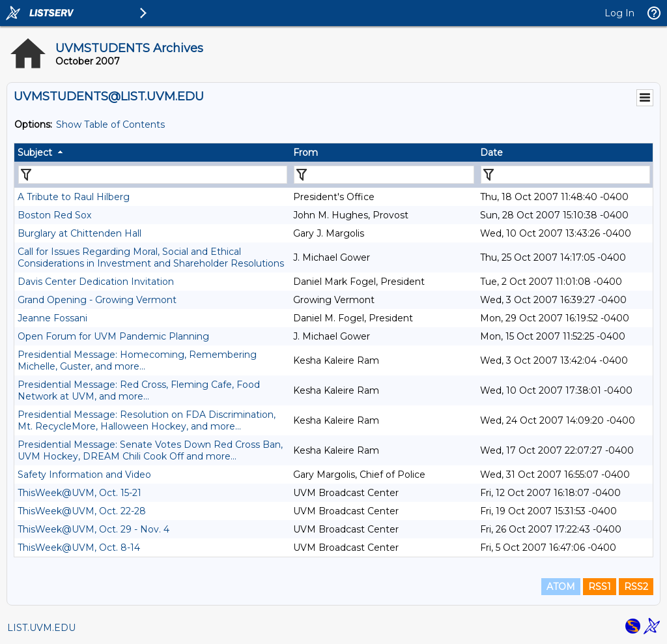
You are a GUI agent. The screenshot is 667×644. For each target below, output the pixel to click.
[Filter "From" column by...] (384, 175)
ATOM (561, 587)
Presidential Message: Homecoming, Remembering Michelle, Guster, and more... (137, 360)
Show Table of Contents (110, 124)
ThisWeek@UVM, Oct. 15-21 (79, 493)
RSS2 (636, 587)
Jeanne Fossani (52, 318)
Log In (619, 13)
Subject (35, 153)
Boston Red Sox (54, 215)
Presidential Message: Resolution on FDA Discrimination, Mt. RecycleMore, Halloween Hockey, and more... (147, 420)
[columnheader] (152, 153)
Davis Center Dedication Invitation (96, 282)
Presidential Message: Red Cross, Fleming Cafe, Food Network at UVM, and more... (139, 390)
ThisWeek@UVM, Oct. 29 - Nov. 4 (93, 529)
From (305, 153)
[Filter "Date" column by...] (565, 175)
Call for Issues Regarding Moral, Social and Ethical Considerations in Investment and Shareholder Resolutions (151, 257)
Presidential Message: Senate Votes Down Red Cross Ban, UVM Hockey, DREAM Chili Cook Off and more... (150, 450)
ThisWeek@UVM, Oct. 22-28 (82, 511)
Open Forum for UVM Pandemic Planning (113, 336)
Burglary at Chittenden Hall (79, 233)
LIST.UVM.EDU (41, 628)
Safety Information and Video (84, 475)
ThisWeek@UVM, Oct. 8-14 (79, 548)
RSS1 (600, 587)
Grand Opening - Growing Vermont (97, 300)
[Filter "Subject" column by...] (153, 175)
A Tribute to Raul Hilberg (74, 197)
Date (491, 153)
